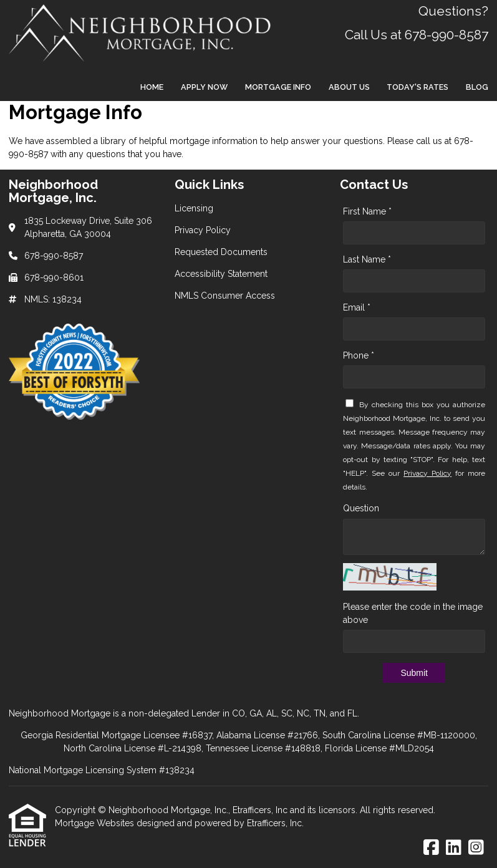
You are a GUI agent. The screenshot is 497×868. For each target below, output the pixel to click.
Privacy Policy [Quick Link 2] (203, 230)
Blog (477, 87)
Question (361, 508)
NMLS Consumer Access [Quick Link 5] (225, 296)
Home (152, 87)
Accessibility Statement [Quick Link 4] (221, 274)
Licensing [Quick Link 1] (194, 208)
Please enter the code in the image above (413, 613)
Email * (357, 307)
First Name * (367, 211)
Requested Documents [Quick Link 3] (221, 252)
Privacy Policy (427, 473)
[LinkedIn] (454, 848)
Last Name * (367, 259)
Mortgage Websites (96, 823)
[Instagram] (476, 848)
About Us (349, 87)
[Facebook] (431, 848)
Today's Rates (417, 87)
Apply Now (204, 87)
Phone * (359, 355)
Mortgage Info (278, 87)
